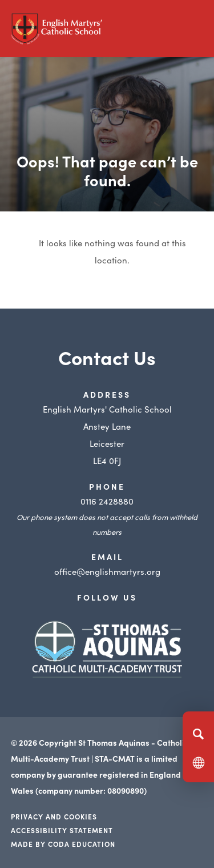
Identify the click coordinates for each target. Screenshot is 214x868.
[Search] (198, 734)
